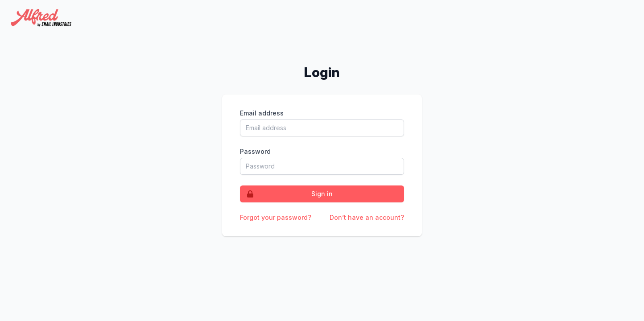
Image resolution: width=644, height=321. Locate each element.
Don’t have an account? (367, 217)
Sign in (287, 194)
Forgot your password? (276, 217)
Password (255, 151)
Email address (262, 113)
